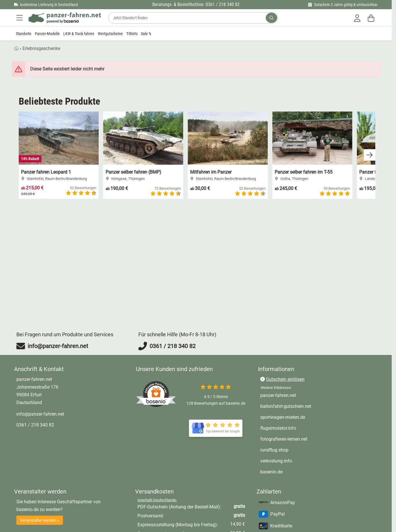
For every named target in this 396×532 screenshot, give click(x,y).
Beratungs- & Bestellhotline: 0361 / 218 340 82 (196, 4)
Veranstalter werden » (40, 520)
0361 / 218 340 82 (35, 425)
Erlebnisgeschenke (41, 48)
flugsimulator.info (278, 428)
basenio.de (271, 472)
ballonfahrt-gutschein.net (286, 406)
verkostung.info (276, 461)
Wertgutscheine (110, 34)
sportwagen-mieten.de (283, 417)
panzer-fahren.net (278, 395)
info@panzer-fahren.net (40, 414)
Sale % (146, 34)
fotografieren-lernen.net (284, 439)
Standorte (24, 34)
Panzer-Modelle (47, 34)
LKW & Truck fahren (79, 34)
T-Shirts (132, 34)
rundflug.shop (274, 450)
